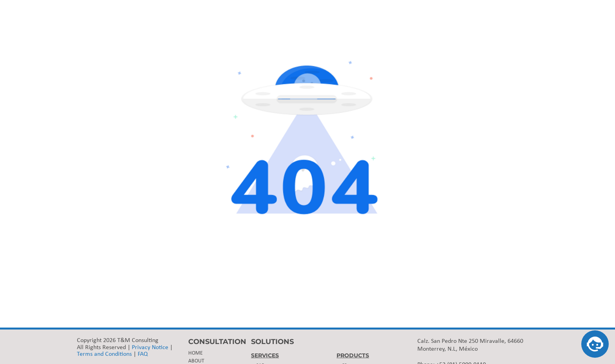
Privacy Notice (150, 348)
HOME (196, 353)
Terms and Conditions (104, 354)
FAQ (143, 354)
